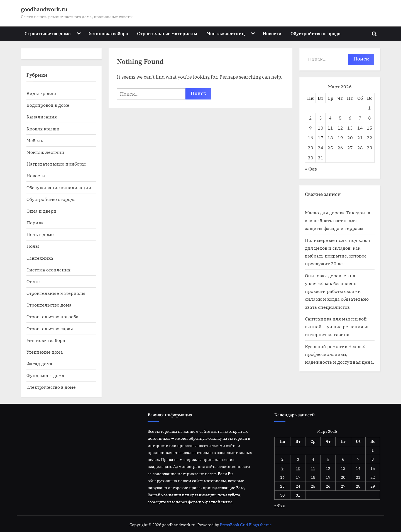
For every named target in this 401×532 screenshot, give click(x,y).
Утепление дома (45, 352)
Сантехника (40, 258)
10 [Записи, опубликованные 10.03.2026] (321, 128)
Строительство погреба (52, 316)
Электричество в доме (51, 387)
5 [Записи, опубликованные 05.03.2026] (340, 118)
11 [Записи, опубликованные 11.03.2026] (330, 128)
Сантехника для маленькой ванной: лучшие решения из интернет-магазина (337, 327)
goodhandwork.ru (44, 9)
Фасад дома (39, 364)
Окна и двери (41, 211)
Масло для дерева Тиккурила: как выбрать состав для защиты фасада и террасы (338, 220)
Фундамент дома (45, 375)
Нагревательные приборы (56, 164)
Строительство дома (48, 33)
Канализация (42, 117)
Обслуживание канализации (59, 187)
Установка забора (108, 33)
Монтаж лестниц (226, 33)
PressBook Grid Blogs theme (246, 525)
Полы (33, 246)
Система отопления (48, 270)
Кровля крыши (43, 129)
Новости (272, 33)
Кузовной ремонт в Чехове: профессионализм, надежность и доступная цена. (339, 354)
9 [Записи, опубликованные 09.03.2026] (310, 128)
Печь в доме (40, 234)
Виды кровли (41, 93)
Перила (35, 223)
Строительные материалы (167, 33)
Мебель (35, 140)
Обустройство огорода (316, 33)
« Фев (311, 169)
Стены (34, 281)
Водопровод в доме (48, 105)
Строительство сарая (50, 328)
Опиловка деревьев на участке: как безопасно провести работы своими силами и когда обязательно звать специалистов (337, 291)
